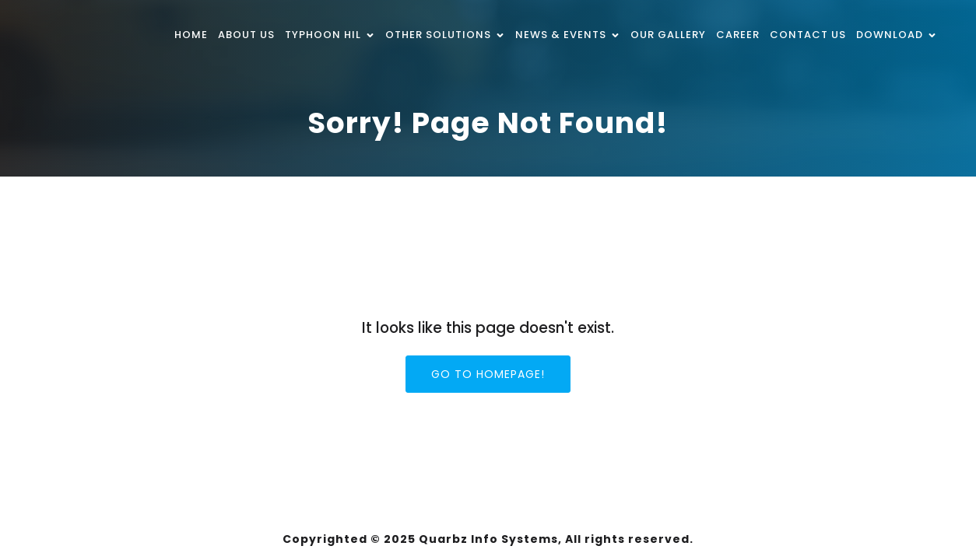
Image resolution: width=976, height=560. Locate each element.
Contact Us (808, 35)
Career (738, 35)
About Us (246, 35)
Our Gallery (668, 35)
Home (191, 35)
